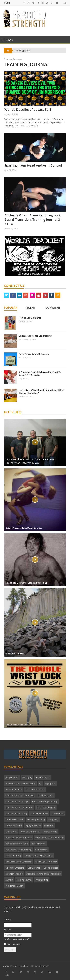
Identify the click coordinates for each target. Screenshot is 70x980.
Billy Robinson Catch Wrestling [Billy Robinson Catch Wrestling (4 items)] (20, 783)
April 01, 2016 (10, 170)
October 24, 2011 (26, 321)
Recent (30, 308)
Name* (8, 919)
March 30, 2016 (11, 229)
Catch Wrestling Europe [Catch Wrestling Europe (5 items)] (17, 801)
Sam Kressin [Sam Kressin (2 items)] (41, 850)
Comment (53, 308)
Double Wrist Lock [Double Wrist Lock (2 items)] (15, 820)
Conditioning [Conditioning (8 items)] (58, 813)
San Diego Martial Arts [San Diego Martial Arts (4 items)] (46, 862)
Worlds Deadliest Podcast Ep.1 (28, 109)
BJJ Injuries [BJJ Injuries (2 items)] (50, 783)
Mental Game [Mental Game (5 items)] (50, 832)
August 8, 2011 (25, 358)
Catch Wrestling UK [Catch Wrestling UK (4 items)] (46, 807)
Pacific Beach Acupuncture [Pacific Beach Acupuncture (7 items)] (19, 838)
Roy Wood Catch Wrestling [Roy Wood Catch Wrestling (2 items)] (19, 850)
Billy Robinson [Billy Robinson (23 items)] (43, 777)
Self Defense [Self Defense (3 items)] (34, 868)
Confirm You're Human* (16, 939)
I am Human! (13, 944)
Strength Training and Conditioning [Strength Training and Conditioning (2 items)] (43, 874)
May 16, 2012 (24, 379)
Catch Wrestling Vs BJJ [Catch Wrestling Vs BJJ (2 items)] (16, 813)
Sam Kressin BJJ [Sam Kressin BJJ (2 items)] (13, 856)
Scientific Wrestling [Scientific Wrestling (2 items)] (15, 868)
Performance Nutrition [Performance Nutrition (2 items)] (17, 844)
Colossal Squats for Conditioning (35, 336)
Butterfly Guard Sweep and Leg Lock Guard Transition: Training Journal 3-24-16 (33, 219)
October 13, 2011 (26, 397)
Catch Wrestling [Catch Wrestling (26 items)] (46, 795)
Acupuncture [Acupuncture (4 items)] (12, 777)
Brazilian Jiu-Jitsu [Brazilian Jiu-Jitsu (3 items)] (14, 789)
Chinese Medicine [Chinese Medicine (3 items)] (39, 813)
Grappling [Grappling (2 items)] (53, 820)
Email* (7, 929)
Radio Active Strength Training (34, 354)
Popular (11, 308)
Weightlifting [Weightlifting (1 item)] (42, 880)
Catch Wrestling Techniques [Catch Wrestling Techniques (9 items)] (19, 807)
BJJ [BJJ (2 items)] (40, 783)
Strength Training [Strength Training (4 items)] (14, 874)
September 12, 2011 (27, 339)
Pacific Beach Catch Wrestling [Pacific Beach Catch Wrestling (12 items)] (50, 838)
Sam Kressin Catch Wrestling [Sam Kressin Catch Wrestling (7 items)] (38, 856)
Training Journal (22, 51)
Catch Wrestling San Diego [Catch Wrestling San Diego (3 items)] (45, 801)
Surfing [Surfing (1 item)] (9, 880)
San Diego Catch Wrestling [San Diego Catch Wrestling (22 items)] (19, 862)
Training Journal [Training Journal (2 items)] (24, 880)
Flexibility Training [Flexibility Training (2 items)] (36, 820)
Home (7, 3)
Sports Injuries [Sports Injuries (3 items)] (51, 868)
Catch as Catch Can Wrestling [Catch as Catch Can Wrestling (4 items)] (20, 795)
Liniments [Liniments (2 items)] (49, 826)
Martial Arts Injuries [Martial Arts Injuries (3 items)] (30, 832)
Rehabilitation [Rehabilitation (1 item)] (38, 844)
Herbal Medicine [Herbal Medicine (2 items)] (14, 826)
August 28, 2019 (11, 114)
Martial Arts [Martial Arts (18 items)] (11, 832)
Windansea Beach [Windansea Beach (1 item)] (14, 886)
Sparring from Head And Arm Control (33, 165)
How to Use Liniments (30, 318)
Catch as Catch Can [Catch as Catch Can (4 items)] (35, 789)
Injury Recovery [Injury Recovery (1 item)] (33, 826)
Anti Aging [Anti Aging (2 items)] (27, 777)
